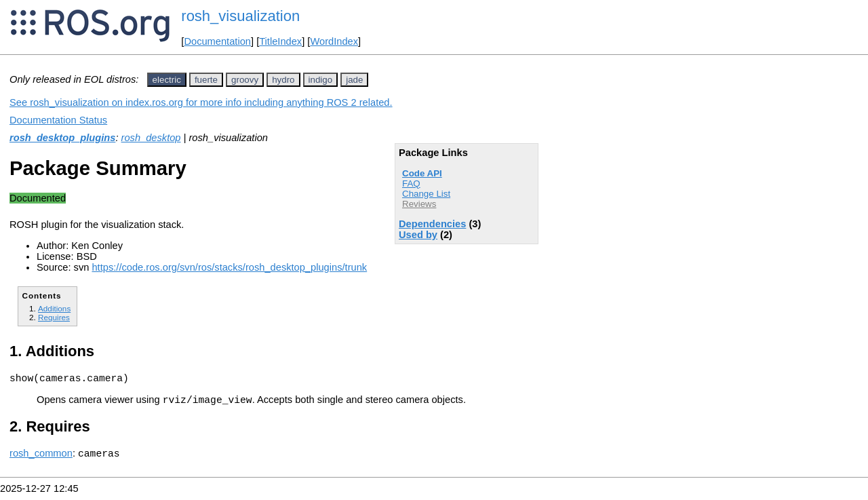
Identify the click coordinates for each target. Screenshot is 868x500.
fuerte (206, 80)
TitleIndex (280, 41)
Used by (418, 235)
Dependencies (432, 224)
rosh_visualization (240, 16)
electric (167, 80)
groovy (245, 80)
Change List (426, 194)
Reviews (419, 204)
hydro (283, 80)
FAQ (411, 184)
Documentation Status (58, 120)
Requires (54, 317)
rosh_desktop (151, 138)
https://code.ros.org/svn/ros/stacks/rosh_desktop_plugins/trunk (229, 267)
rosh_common (41, 459)
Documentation (217, 41)
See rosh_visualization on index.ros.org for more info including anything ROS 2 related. (201, 102)
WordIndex (334, 41)
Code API (422, 173)
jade (354, 80)
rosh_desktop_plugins (62, 138)
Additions (54, 308)
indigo (321, 80)
